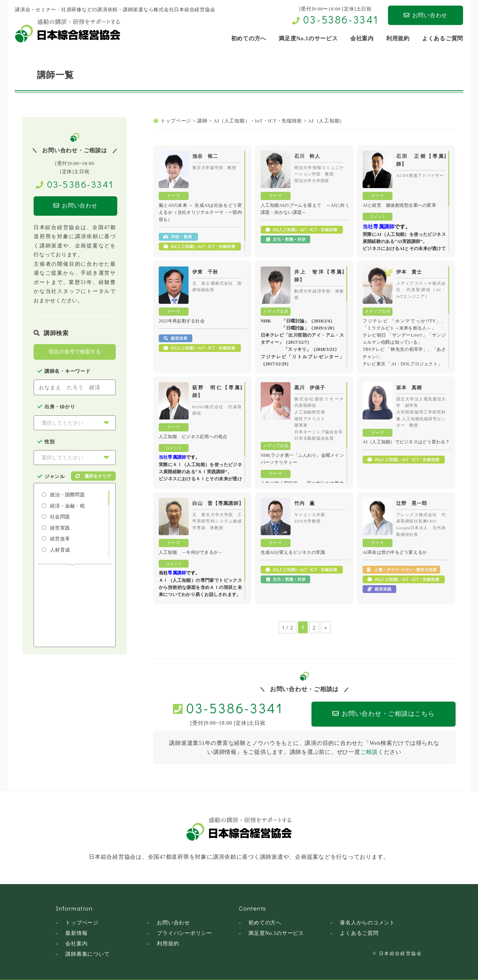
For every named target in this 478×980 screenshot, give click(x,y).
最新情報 (76, 933)
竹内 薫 (305, 503)
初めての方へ (265, 922)
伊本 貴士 (409, 272)
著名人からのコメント (367, 922)
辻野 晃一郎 (412, 503)
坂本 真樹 (409, 388)
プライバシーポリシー (184, 933)
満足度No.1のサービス (276, 933)
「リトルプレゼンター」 (315, 357)
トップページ (82, 922)
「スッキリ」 (297, 349)
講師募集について (87, 954)
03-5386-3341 (341, 19)
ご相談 (369, 752)
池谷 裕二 (205, 156)
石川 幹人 (307, 156)
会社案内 (76, 943)
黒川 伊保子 (310, 388)
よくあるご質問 (359, 933)
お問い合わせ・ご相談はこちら (381, 714)
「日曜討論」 (295, 321)
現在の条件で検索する (75, 352)
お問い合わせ (426, 15)
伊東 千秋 (205, 272)
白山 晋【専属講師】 (218, 503)
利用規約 (168, 943)
